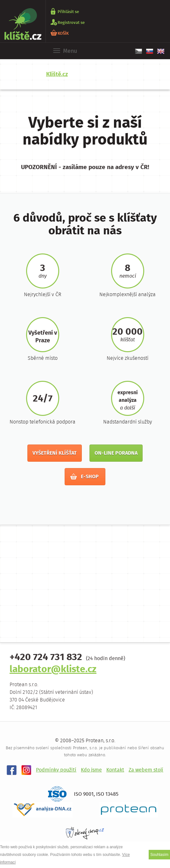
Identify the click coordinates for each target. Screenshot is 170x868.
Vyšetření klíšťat (55, 453)
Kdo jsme (91, 770)
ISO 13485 (107, 794)
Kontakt (115, 770)
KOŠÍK (63, 33)
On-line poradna (116, 453)
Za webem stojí (146, 770)
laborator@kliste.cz (53, 670)
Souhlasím (159, 855)
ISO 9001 (84, 794)
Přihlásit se (68, 12)
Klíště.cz (57, 75)
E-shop (85, 477)
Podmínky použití (56, 770)
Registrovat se (71, 22)
